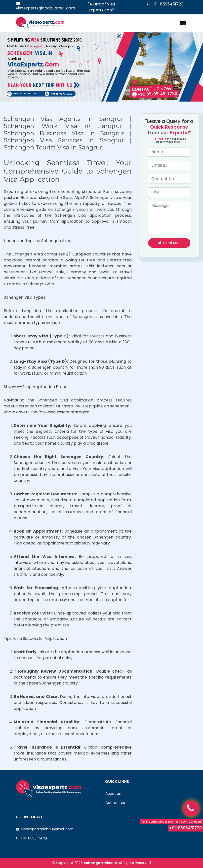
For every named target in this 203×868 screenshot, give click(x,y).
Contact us (115, 803)
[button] (15, 67)
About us (113, 794)
